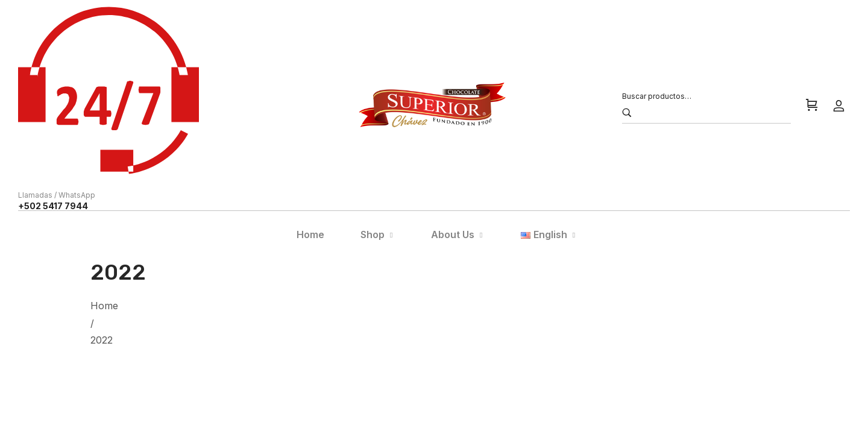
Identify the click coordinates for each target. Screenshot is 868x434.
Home (104, 306)
